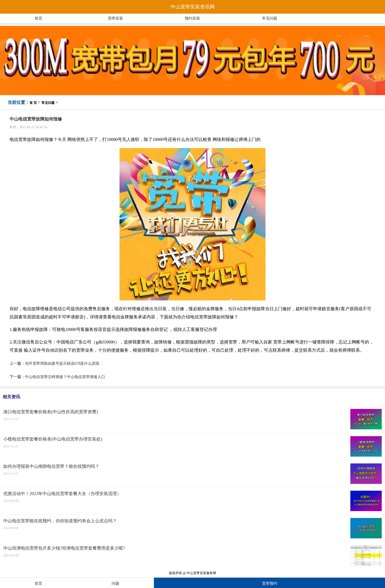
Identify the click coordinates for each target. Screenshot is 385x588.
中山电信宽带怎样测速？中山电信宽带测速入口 (65, 377)
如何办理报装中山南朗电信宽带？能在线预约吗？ (51, 466)
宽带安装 (115, 18)
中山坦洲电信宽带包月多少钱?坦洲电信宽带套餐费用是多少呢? (64, 548)
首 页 (33, 103)
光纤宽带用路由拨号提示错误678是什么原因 (62, 364)
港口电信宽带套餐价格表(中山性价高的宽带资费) (51, 412)
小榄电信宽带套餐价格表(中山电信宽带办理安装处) (53, 439)
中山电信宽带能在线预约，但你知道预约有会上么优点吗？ (60, 521)
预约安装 (192, 18)
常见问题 (270, 18)
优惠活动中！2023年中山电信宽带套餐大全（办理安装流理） (62, 494)
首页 (38, 18)
